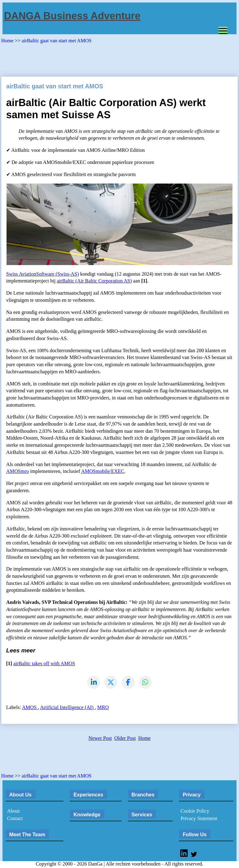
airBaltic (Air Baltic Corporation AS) (94, 281)
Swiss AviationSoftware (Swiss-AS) (43, 274)
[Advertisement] (115, 58)
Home (8, 41)
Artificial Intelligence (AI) (68, 708)
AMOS (30, 708)
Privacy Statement (199, 819)
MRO (103, 708)
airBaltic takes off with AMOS (44, 664)
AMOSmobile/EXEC (103, 471)
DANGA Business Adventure (72, 16)
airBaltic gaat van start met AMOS (57, 41)
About (13, 812)
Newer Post (100, 739)
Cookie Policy (195, 812)
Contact (15, 819)
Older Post (125, 739)
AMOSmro (18, 471)
